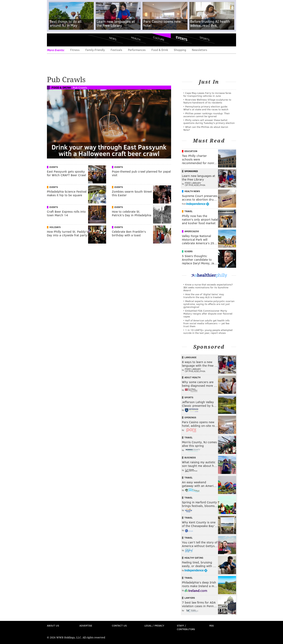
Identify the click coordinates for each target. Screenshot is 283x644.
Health (136, 38)
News (113, 38)
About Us (53, 625)
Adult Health (192, 377)
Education (191, 151)
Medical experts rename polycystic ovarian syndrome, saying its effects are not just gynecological (209, 304)
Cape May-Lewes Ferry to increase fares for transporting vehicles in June (207, 94)
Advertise (86, 625)
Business (190, 457)
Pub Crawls (80, 87)
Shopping (180, 50)
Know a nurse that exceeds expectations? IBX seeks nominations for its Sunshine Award (208, 287)
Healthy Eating (194, 558)
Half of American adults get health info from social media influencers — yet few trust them (206, 323)
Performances (137, 50)
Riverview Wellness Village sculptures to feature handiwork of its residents (207, 101)
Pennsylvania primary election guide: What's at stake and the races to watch (206, 108)
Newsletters (200, 50)
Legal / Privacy (154, 625)
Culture (159, 38)
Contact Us (119, 625)
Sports (205, 38)
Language (190, 357)
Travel (189, 211)
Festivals (116, 50)
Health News (192, 191)
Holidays (55, 227)
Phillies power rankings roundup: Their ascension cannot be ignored (207, 115)
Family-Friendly (95, 50)
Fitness (75, 50)
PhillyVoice (72, 40)
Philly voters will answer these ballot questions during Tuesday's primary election (209, 121)
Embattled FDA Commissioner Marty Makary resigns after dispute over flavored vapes (208, 314)
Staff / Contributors (186, 627)
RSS (212, 625)
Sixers (189, 251)
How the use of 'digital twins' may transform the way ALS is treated (204, 296)
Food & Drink (160, 50)
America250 (192, 231)
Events (182, 38)
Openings (190, 417)
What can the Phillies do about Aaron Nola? (206, 128)
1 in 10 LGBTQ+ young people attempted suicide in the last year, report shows (208, 331)
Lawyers (190, 598)
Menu (53, 40)
